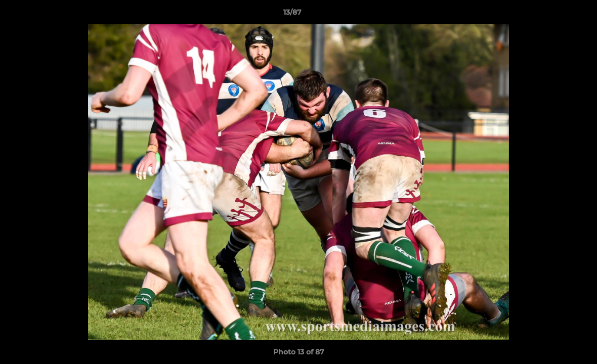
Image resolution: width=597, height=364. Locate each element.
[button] (555, 15)
